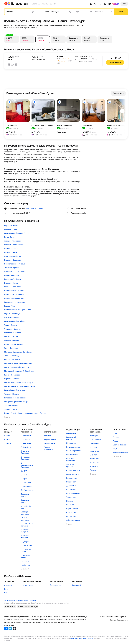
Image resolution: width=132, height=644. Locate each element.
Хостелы (93, 447)
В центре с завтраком (25, 531)
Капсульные (95, 459)
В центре (47, 436)
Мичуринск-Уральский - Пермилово (18, 363)
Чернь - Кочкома (11, 325)
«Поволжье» (28, 585)
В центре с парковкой (25, 537)
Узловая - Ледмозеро (13, 406)
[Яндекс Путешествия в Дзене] (14, 630)
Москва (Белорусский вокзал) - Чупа (19, 383)
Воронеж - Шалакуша (13, 260)
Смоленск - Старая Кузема (15, 272)
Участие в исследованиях (32, 622)
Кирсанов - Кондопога (13, 226)
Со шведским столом (26, 550)
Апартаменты (95, 440)
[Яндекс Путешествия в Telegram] (10, 630)
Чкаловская (71, 497)
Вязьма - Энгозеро (12, 252)
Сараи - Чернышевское (13, 344)
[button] (124, 4)
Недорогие (25, 561)
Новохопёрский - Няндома (15, 264)
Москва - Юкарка (11, 337)
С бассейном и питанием (27, 525)
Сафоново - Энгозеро (13, 329)
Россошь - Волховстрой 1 (14, 245)
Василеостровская (74, 447)
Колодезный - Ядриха (13, 279)
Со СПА (24, 471)
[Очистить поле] (33, 12)
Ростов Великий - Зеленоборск (16, 233)
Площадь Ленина (73, 493)
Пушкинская (71, 482)
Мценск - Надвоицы (12, 314)
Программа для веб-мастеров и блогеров (46, 617)
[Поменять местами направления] (39, 12)
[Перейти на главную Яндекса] (6, 4)
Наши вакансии (122, 620)
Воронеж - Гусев (11, 229)
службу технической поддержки (82, 638)
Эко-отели (94, 455)
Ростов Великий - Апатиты (15, 390)
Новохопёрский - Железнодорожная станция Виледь (25, 413)
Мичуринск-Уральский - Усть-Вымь (18, 352)
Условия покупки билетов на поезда (75, 617)
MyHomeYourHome (120, 453)
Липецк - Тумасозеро (13, 241)
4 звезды (8, 440)
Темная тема (18, 620)
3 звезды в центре (25, 501)
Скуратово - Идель (12, 317)
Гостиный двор (72, 455)
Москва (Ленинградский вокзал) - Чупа (19, 386)
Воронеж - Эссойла (12, 379)
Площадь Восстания (70, 460)
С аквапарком (26, 545)
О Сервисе (8, 620)
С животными (26, 486)
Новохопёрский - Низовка (14, 291)
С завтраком (26, 436)
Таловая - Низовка (12, 394)
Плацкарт (8, 585)
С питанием (25, 440)
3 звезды (8, 443)
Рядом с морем (50, 440)
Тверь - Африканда (12, 356)
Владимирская (72, 478)
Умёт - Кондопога (11, 348)
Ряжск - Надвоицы (11, 275)
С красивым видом (26, 556)
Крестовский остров (71, 438)
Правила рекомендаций (13, 622)
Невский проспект (73, 451)
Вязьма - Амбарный (12, 360)
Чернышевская (72, 509)
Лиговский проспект (70, 466)
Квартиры (94, 436)
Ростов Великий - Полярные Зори (18, 310)
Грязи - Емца (9, 237)
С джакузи (25, 542)
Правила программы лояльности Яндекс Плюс (59, 622)
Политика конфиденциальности (75, 620)
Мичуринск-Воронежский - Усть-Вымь (19, 371)
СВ (5, 593)
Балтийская (71, 516)
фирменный (77, 585)
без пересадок (56, 585)
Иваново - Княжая (11, 249)
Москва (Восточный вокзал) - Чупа (18, 367)
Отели (34, 4)
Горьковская (71, 490)
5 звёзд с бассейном (25, 513)
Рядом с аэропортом (48, 448)
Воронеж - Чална (11, 283)
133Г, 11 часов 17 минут (35, 208)
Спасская (70, 505)
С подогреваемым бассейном (27, 465)
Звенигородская (73, 474)
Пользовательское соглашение (51, 620)
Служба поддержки (32, 620)
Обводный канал (73, 520)
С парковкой (26, 483)
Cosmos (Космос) (120, 445)
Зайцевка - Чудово (12, 268)
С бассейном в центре (27, 507)
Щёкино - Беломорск (12, 287)
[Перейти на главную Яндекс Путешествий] (18, 4)
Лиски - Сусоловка (12, 340)
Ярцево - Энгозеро (12, 409)
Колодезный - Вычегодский (15, 398)
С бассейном (26, 447)
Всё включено (26, 443)
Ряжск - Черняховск (12, 375)
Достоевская (71, 486)
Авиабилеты (43, 4)
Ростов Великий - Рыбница (15, 321)
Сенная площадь (73, 470)
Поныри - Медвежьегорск (14, 298)
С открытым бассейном (26, 458)
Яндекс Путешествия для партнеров (17, 617)
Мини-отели (95, 451)
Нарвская (70, 501)
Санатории (94, 443)
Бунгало (93, 470)
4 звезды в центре (25, 495)
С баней (24, 475)
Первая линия (49, 443)
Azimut (116, 441)
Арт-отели (94, 466)
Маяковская (71, 433)
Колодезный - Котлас (13, 333)
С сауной (24, 479)
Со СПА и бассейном (25, 519)
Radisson (117, 437)
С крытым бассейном (25, 452)
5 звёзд (7, 436)
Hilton (115, 433)
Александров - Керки (13, 256)
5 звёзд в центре (27, 490)
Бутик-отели (95, 463)
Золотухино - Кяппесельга (15, 302)
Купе (6, 589)
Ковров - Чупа (10, 306)
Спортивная (71, 513)
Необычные (26, 565)
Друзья (116, 449)
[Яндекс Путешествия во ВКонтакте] (6, 630)
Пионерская (71, 443)
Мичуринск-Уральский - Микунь (17, 402)
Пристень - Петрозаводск (14, 295)
